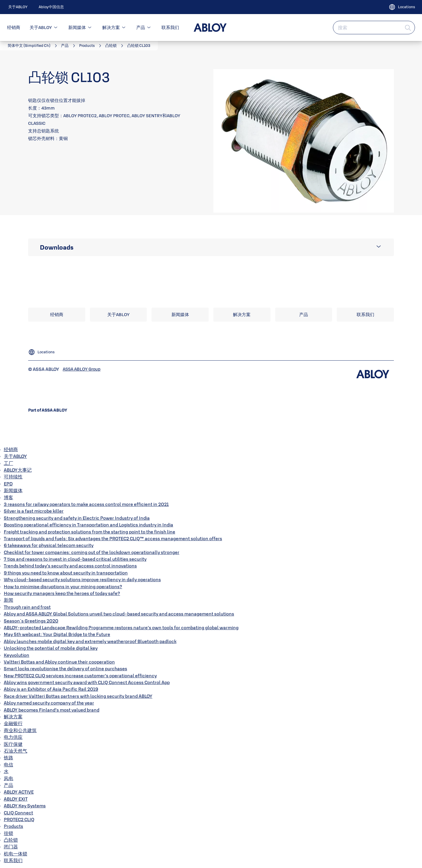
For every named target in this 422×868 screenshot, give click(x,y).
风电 (8, 778)
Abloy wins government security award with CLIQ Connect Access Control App (87, 682)
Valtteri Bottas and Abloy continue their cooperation (59, 662)
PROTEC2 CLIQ (19, 819)
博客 (8, 497)
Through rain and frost (27, 607)
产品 (141, 27)
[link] (18, 7)
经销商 (14, 27)
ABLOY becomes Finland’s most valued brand (52, 710)
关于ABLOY (41, 27)
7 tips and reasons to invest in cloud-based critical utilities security (75, 559)
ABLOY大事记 (18, 470)
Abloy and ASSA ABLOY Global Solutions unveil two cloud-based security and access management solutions (119, 614)
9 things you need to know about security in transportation (66, 573)
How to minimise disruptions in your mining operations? (63, 586)
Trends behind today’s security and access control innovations (70, 566)
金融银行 (13, 723)
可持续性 (13, 477)
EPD (8, 484)
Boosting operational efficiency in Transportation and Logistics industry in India (89, 525)
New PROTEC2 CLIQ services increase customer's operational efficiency (80, 676)
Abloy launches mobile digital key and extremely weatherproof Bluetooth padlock (90, 641)
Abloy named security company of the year (49, 703)
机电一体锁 (16, 854)
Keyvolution (17, 655)
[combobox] (374, 28)
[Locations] (402, 7)
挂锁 (8, 833)
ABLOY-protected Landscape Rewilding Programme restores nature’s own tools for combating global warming (121, 627)
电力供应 (13, 737)
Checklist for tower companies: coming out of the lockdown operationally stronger (92, 552)
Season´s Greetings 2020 (31, 621)
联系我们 (170, 27)
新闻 (8, 600)
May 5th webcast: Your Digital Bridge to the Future (57, 634)
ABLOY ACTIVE (19, 792)
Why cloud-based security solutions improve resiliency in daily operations (82, 579)
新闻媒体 (77, 27)
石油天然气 (16, 751)
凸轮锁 (11, 840)
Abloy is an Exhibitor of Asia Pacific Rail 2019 (51, 689)
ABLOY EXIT (16, 799)
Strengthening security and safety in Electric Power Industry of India (77, 518)
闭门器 (11, 847)
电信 (8, 765)
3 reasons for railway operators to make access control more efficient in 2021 (86, 504)
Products (13, 826)
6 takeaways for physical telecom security (49, 545)
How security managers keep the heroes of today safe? (62, 593)
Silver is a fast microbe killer (34, 511)
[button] (56, 28)
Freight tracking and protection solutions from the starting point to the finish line (90, 532)
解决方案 (111, 27)
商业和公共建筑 (20, 730)
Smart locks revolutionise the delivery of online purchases (65, 669)
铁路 (8, 758)
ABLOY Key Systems (25, 806)
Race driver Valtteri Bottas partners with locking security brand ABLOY (78, 696)
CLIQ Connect (18, 813)
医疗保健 (13, 744)
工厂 (8, 463)
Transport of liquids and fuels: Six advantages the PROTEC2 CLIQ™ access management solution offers (113, 538)
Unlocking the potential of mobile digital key (51, 648)
